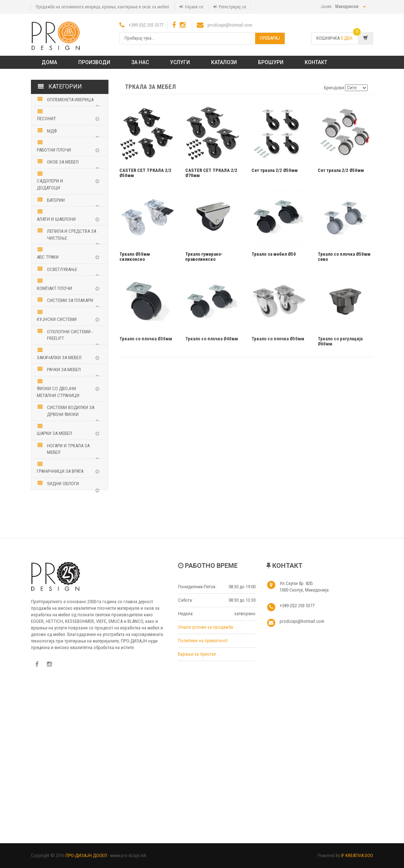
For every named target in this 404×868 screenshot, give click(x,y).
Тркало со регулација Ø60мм (340, 345)
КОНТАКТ (316, 62)
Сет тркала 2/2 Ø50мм (275, 170)
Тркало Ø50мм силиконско (135, 257)
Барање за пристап (197, 654)
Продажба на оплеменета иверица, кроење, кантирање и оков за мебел (102, 7)
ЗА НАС (140, 62)
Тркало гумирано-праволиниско (204, 257)
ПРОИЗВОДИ (94, 62)
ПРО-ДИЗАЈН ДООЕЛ (86, 855)
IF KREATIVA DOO (357, 855)
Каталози (224, 62)
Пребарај (270, 38)
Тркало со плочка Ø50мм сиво (344, 257)
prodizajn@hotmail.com (230, 25)
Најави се (194, 7)
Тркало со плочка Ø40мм (212, 342)
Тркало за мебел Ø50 (274, 254)
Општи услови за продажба (205, 627)
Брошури (271, 62)
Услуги (180, 62)
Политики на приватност (203, 641)
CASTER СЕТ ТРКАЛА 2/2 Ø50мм (145, 173)
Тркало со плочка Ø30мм (146, 342)
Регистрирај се (232, 7)
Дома (49, 62)
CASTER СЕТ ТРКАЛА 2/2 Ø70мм (211, 173)
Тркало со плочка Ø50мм (278, 342)
